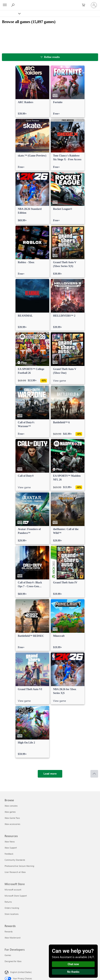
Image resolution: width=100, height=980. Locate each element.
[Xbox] (10, 13)
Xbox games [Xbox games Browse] (10, 812)
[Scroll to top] (94, 774)
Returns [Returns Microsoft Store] (8, 902)
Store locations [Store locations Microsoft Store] (12, 914)
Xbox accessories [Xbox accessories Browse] (12, 824)
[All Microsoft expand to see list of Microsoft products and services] (5, 5)
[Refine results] (50, 57)
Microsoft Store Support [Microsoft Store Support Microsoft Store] (16, 896)
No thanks (73, 972)
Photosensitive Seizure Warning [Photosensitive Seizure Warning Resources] (19, 866)
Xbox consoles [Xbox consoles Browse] (11, 806)
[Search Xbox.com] (13, 5)
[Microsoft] (50, 3)
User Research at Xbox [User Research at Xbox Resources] (15, 872)
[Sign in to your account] (94, 5)
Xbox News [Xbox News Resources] (10, 842)
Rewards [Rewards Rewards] (9, 931)
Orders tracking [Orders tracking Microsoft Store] (12, 908)
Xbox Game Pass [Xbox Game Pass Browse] (12, 818)
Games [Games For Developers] (8, 955)
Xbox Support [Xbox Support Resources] (11, 848)
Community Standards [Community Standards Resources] (15, 860)
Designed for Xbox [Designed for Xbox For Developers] (13, 961)
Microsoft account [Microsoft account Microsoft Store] (13, 890)
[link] (32, 91)
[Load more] (50, 774)
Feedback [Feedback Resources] (9, 854)
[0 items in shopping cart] (85, 5)
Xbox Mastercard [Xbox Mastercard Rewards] (12, 938)
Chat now (73, 964)
